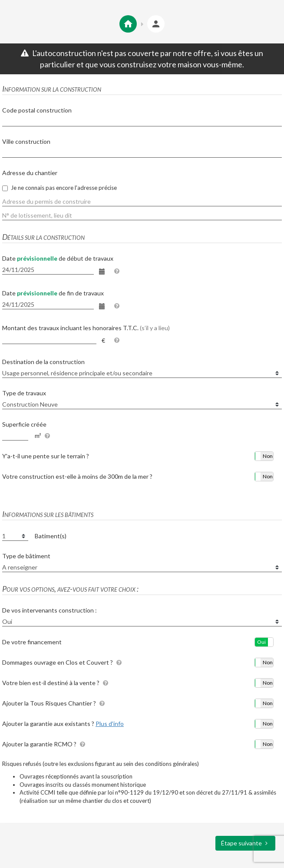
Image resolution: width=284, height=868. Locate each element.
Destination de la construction (43, 362)
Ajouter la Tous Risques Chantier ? (54, 703)
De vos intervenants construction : (50, 610)
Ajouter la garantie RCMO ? (45, 744)
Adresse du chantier (30, 173)
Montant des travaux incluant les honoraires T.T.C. (86, 328)
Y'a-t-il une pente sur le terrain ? (46, 456)
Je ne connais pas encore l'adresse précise (59, 188)
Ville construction (26, 141)
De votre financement (32, 642)
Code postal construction (37, 110)
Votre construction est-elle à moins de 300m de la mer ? (77, 476)
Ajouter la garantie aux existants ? (63, 724)
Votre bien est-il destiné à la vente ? (56, 683)
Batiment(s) (51, 536)
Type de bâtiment (26, 556)
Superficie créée (24, 424)
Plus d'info (110, 724)
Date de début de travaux (58, 258)
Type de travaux (24, 393)
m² (38, 436)
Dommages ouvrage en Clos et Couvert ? (63, 662)
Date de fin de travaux (53, 293)
